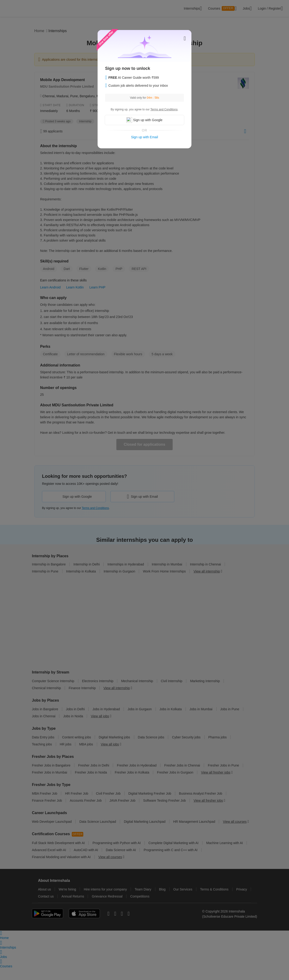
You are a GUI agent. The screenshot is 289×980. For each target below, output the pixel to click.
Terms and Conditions (164, 109)
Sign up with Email (144, 137)
